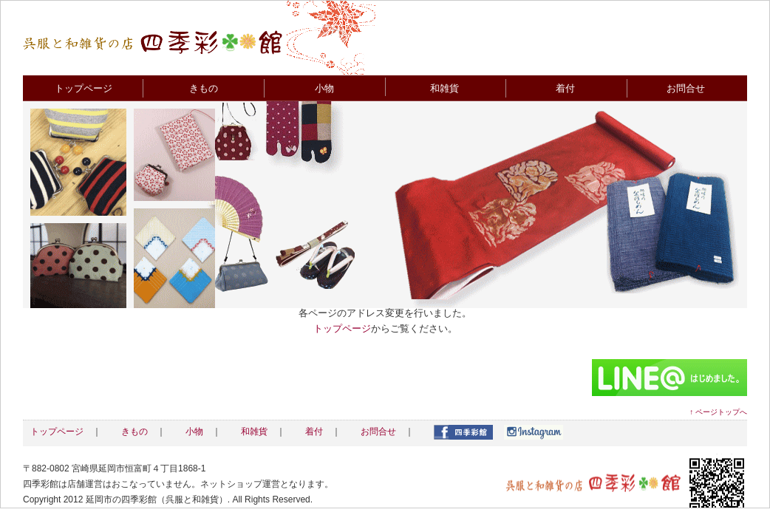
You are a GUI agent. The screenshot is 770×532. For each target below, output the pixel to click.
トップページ (84, 88)
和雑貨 (444, 88)
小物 (324, 88)
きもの (204, 88)
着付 (565, 88)
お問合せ (686, 88)
